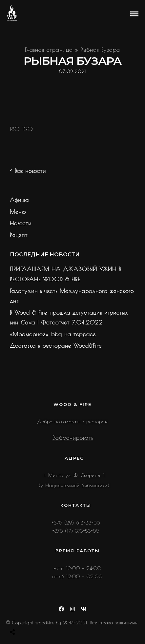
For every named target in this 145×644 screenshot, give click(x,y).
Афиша (19, 200)
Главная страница (49, 50)
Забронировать (73, 438)
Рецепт (19, 235)
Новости (21, 223)
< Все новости (28, 171)
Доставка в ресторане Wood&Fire (56, 346)
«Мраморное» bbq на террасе (53, 334)
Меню (18, 212)
